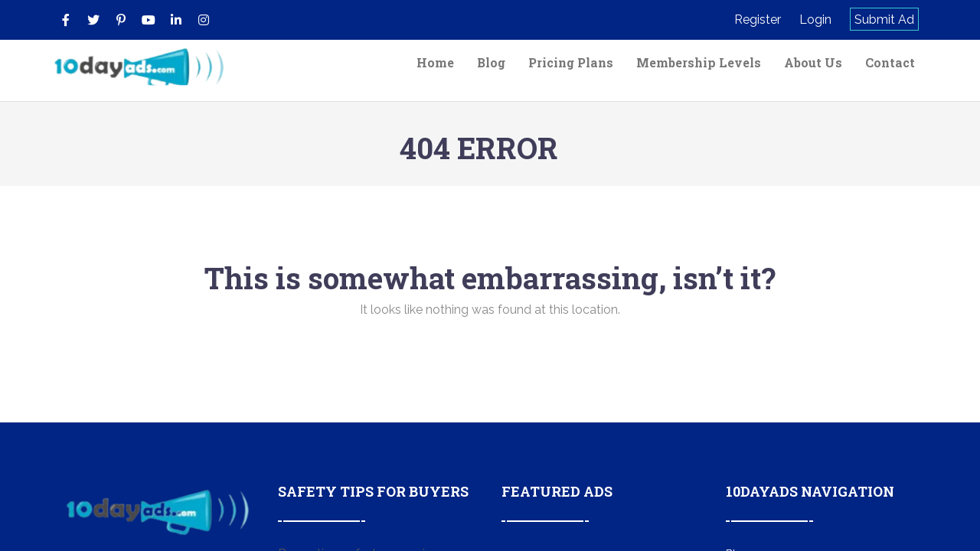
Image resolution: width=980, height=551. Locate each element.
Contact (890, 62)
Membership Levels (699, 62)
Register (758, 20)
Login (815, 20)
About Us (813, 62)
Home (435, 62)
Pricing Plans (571, 62)
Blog (491, 62)
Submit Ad (884, 20)
